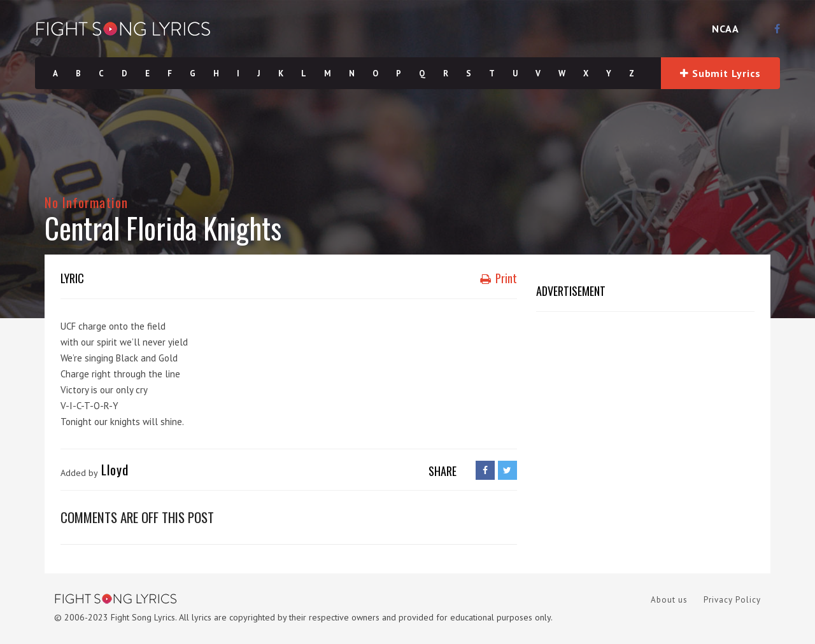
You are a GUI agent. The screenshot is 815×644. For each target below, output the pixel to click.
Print (499, 278)
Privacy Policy (732, 600)
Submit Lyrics (720, 73)
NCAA (726, 29)
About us (669, 600)
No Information (86, 202)
